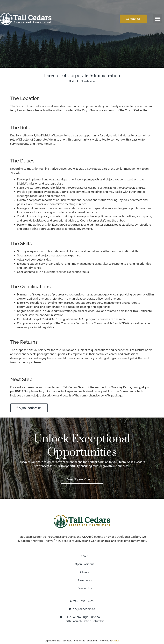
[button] (158, 19)
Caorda (116, 641)
